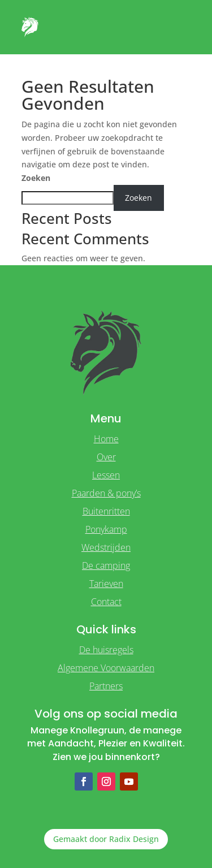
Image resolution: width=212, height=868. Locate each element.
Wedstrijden (106, 547)
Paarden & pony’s (106, 493)
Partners (106, 686)
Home (106, 439)
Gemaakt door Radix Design (106, 839)
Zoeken (36, 178)
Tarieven (106, 584)
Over (106, 457)
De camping (106, 565)
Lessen (106, 475)
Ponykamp (106, 529)
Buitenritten (106, 511)
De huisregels (106, 650)
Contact (106, 602)
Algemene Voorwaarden (106, 668)
